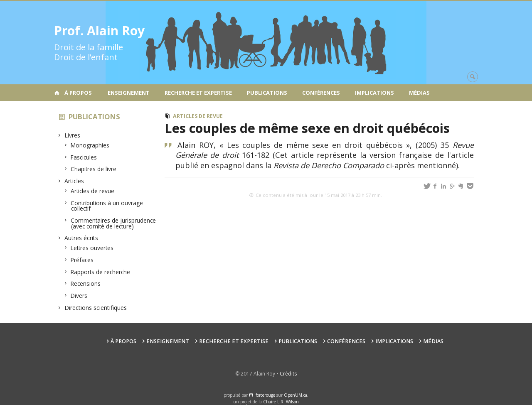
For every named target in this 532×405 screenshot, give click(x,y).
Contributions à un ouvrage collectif (107, 206)
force (265, 395)
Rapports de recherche (101, 272)
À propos (78, 93)
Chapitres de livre (94, 169)
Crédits (288, 374)
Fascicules (84, 157)
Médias (419, 93)
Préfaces (82, 260)
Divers (79, 296)
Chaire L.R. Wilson (281, 402)
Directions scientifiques (96, 308)
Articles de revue (93, 191)
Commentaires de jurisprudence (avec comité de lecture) (113, 223)
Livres (73, 135)
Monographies (90, 145)
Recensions (86, 283)
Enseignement (129, 93)
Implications (374, 93)
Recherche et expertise (198, 93)
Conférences (321, 93)
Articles (74, 181)
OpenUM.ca (296, 395)
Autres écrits (81, 238)
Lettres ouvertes (92, 248)
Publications (267, 93)
